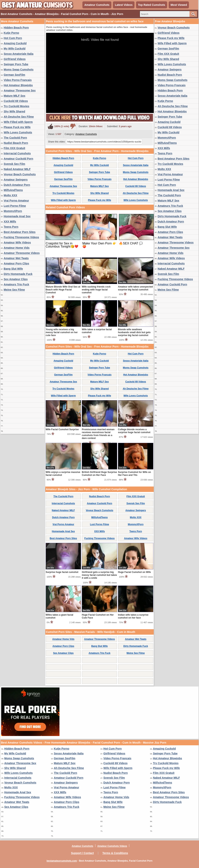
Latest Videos (124, 5)
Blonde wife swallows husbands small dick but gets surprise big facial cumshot (134, 332)
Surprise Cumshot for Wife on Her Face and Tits (134, 474)
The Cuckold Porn (15, 138)
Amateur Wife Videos (17, 242)
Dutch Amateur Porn (17, 185)
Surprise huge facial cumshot (62, 572)
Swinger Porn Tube (16, 64)
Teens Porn (11, 227)
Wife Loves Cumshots (18, 132)
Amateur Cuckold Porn (18, 159)
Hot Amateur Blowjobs (18, 85)
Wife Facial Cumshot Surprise (62, 429)
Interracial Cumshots (17, 153)
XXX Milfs (10, 222)
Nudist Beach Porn (16, 143)
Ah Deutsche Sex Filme (19, 117)
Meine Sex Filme (14, 290)
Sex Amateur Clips (16, 279)
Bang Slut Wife (13, 269)
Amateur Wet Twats (16, 258)
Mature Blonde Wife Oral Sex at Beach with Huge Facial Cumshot (63, 290)
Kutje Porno (11, 33)
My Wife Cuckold (15, 49)
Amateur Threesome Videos (22, 253)
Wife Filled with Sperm (18, 122)
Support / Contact (82, 853)
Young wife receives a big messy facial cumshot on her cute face (62, 332)
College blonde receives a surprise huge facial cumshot (134, 431)
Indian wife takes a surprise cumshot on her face (133, 616)
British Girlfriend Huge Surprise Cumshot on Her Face (99, 474)
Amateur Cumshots (97, 5)
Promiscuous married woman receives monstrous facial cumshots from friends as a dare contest (98, 434)
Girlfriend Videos (15, 59)
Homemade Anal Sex (17, 216)
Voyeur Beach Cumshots (20, 174)
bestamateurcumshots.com (62, 861)
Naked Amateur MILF (17, 169)
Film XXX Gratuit (14, 148)
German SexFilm (14, 75)
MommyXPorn (13, 211)
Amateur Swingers (16, 180)
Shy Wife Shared (14, 111)
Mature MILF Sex (14, 96)
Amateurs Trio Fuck (16, 284)
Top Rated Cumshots (152, 5)
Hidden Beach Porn (16, 28)
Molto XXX (10, 195)
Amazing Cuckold (15, 43)
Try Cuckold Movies (16, 106)
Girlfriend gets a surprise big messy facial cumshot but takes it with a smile (99, 575)
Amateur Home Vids (17, 248)
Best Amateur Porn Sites (20, 232)
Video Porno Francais (18, 80)
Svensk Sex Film (14, 164)
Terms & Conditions (115, 853)
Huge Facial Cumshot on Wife (134, 572)
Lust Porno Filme (15, 206)
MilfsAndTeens (13, 190)
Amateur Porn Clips (16, 263)
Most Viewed (179, 5)
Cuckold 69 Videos (16, 101)
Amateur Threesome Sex (20, 90)
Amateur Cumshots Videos (112, 846)
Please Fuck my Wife (17, 127)
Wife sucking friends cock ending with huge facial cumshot (96, 290)
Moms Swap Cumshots (19, 70)
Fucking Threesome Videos (21, 237)
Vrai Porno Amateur (16, 201)
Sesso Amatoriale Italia (19, 54)
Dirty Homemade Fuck (18, 274)
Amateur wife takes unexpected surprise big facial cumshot (135, 288)
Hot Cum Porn (13, 38)
